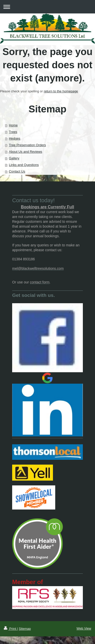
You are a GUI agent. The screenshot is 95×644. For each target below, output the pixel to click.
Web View (84, 628)
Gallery (14, 158)
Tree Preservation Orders (27, 145)
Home (13, 125)
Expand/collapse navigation (48, 7)
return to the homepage (61, 91)
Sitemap (25, 629)
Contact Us (17, 171)
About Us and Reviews (26, 152)
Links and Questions (24, 165)
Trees (13, 132)
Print (10, 629)
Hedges (15, 138)
